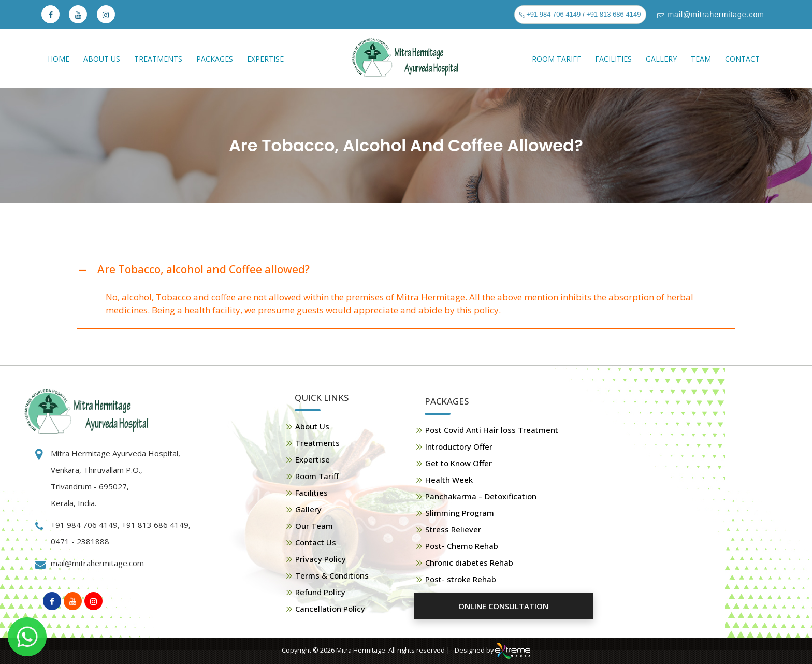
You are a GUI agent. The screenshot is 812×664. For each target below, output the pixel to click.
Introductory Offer (459, 446)
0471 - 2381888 (80, 541)
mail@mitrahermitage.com (715, 15)
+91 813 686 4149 (613, 14)
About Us (102, 59)
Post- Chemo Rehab (462, 546)
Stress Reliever (453, 529)
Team (701, 59)
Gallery (661, 59)
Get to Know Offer (459, 463)
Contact (742, 59)
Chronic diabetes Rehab (469, 562)
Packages (215, 59)
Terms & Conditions (332, 575)
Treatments (158, 59)
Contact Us (316, 542)
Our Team (314, 526)
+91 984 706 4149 (553, 14)
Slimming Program (460, 513)
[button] (406, 270)
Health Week (449, 480)
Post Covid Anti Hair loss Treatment (492, 430)
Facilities (613, 59)
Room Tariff (556, 59)
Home (59, 59)
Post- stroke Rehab (461, 579)
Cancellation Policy (330, 609)
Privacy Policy (321, 559)
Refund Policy (320, 592)
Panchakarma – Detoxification (481, 496)
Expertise (265, 59)
